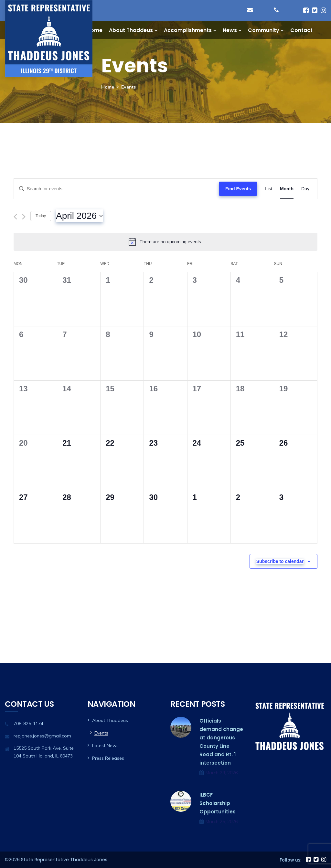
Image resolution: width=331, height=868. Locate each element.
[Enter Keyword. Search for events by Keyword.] (116, 189)
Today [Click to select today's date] (41, 216)
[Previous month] (15, 217)
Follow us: (291, 860)
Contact (301, 30)
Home (95, 30)
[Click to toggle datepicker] (79, 216)
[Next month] (24, 217)
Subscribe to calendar (280, 561)
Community (264, 30)
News (230, 30)
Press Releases (108, 758)
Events (101, 733)
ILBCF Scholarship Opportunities (218, 803)
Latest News (105, 746)
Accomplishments (188, 30)
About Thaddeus (131, 30)
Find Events (238, 189)
